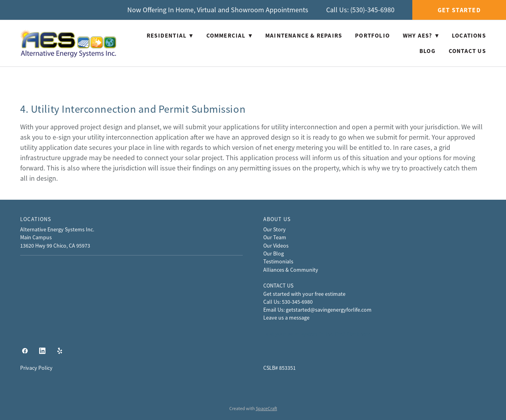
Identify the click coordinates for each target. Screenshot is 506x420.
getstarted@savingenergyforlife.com (329, 310)
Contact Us (467, 51)
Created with (253, 409)
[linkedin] (42, 351)
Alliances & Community (291, 270)
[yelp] (60, 351)
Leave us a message (286, 318)
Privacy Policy (36, 368)
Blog (428, 51)
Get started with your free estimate (304, 294)
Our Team (275, 237)
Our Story (275, 229)
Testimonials (278, 261)
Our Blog (274, 254)
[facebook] (25, 351)
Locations (469, 36)
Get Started (459, 10)
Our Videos (276, 246)
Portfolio (372, 36)
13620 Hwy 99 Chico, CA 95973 (55, 246)
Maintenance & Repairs (304, 36)
